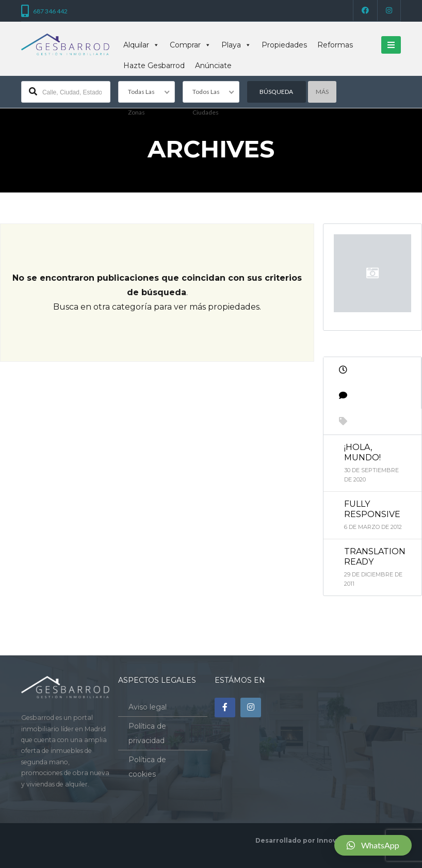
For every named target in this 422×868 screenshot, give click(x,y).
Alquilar (141, 45)
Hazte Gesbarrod (154, 66)
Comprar (190, 45)
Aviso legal (148, 707)
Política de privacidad (147, 733)
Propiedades (284, 45)
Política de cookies (147, 767)
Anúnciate (213, 66)
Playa (236, 45)
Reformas (335, 45)
